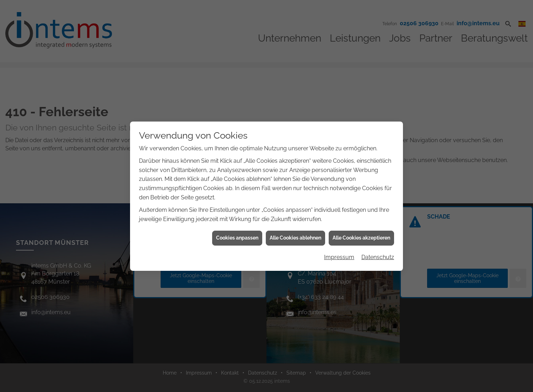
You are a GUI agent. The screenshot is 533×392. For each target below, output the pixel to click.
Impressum (339, 255)
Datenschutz (378, 255)
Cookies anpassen (237, 236)
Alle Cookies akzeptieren (361, 236)
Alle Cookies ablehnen (295, 236)
